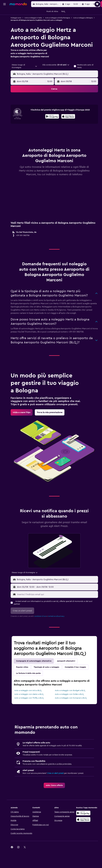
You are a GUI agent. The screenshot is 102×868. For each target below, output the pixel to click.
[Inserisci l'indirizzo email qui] (58, 608)
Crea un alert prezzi (58, 787)
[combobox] (26, 69)
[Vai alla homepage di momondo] (18, 4)
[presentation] (70, 130)
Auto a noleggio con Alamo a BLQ (31, 708)
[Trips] (5, 37)
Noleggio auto (18, 18)
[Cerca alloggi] (5, 18)
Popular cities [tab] (25, 681)
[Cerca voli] (5, 12)
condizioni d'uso (43, 630)
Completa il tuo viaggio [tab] (78, 681)
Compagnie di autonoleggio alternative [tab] (36, 675)
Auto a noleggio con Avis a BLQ (30, 704)
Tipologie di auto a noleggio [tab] (49, 681)
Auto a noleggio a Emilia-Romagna (60, 18)
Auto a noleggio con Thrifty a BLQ (31, 712)
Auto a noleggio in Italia (36, 18)
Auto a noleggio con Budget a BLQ (71, 704)
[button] (5, 4)
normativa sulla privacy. (59, 630)
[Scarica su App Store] (84, 833)
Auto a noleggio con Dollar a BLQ (71, 708)
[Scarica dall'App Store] (70, 130)
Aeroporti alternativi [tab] (69, 675)
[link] (24, 426)
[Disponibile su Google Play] (53, 130)
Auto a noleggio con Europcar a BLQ (72, 712)
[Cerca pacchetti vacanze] (5, 29)
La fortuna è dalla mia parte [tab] (31, 687)
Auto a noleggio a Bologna (23, 20)
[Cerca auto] (5, 23)
